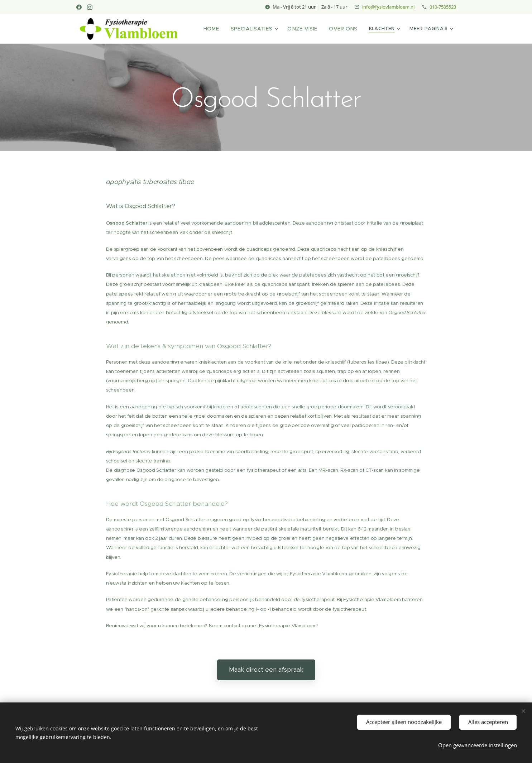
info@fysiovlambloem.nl (388, 7)
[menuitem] (223, 29)
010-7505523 (443, 7)
